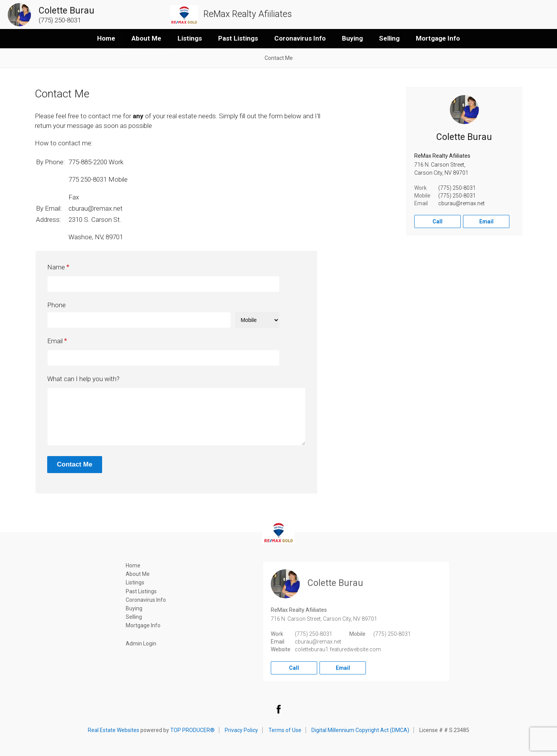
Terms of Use (285, 730)
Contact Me (279, 58)
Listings (190, 38)
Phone (56, 305)
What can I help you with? (83, 379)
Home (106, 38)
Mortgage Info (438, 38)
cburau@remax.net (461, 203)
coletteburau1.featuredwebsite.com (338, 649)
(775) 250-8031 (457, 188)
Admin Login (141, 644)
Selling (389, 38)
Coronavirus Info (300, 38)
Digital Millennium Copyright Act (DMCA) (360, 730)
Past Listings (238, 38)
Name (56, 267)
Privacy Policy (241, 730)
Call (437, 221)
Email (55, 341)
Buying (352, 38)
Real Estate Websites (114, 730)
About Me (146, 38)
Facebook (278, 709)
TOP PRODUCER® (192, 730)
